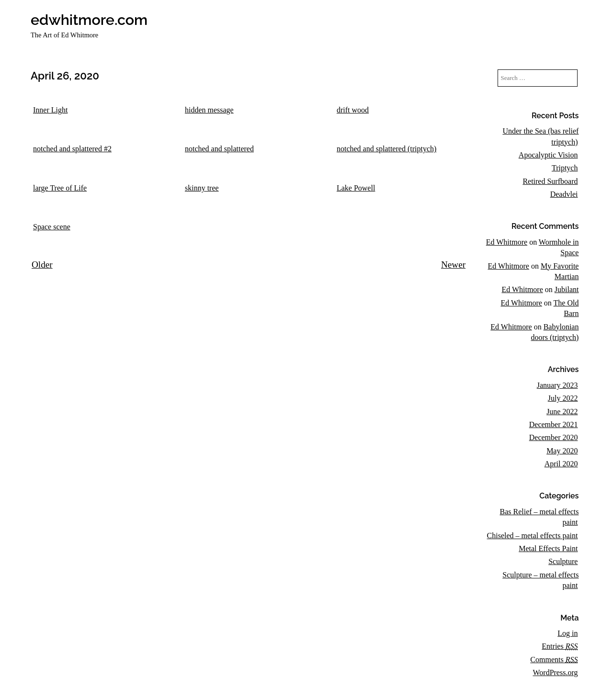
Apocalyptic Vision (548, 155)
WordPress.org (555, 672)
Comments (554, 660)
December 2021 (554, 424)
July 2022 (563, 398)
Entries (560, 646)
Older (42, 265)
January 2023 (557, 385)
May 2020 (562, 451)
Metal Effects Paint (548, 548)
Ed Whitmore (507, 242)
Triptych (565, 168)
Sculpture (563, 561)
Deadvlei (564, 194)
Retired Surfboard (550, 181)
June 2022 (562, 412)
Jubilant (567, 289)
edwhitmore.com (89, 20)
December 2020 (554, 437)
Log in (568, 633)
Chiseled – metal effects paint (533, 536)
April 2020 (561, 464)
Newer (453, 265)
